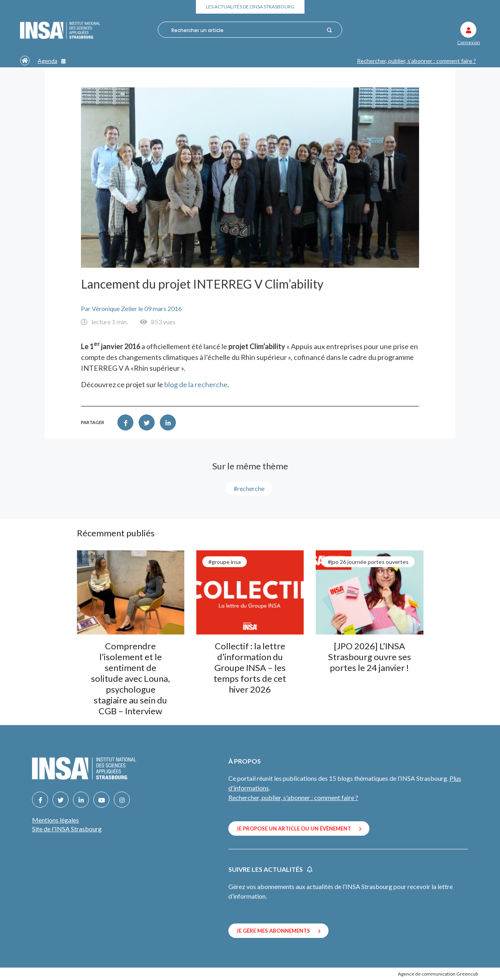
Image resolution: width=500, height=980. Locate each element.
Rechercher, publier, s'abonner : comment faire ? (416, 61)
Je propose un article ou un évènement (299, 828)
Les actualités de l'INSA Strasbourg (250, 7)
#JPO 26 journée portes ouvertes (368, 562)
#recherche (249, 488)
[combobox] (246, 30)
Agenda (52, 61)
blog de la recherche (196, 384)
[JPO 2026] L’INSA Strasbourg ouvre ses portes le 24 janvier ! (370, 657)
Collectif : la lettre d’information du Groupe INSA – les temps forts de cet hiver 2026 (250, 668)
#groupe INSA (225, 562)
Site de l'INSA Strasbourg (67, 829)
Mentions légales (55, 820)
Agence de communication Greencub (438, 974)
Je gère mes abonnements (278, 931)
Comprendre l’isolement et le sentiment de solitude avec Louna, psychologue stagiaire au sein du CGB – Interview (130, 678)
